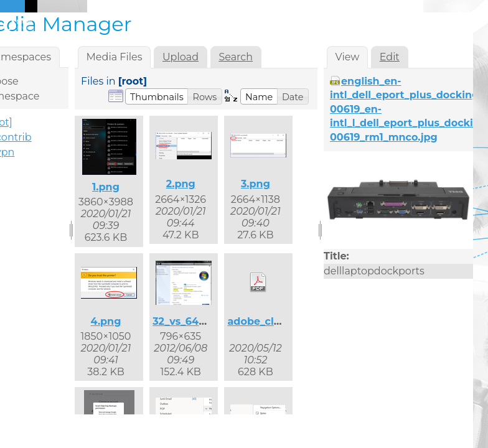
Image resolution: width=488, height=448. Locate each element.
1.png (106, 187)
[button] (157, 96)
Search (236, 57)
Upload (181, 57)
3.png (256, 184)
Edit (390, 57)
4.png (106, 321)
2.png (181, 184)
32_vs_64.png (187, 321)
